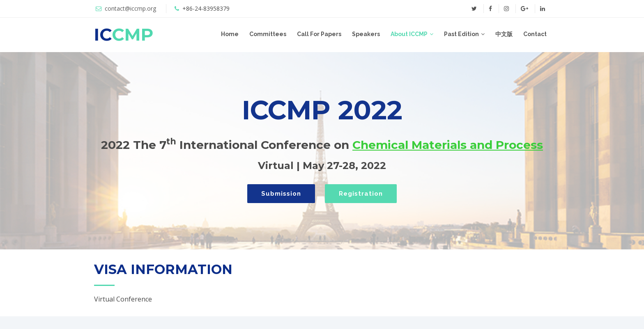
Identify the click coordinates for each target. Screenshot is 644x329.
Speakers (366, 34)
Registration (361, 194)
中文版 (504, 34)
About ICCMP (409, 34)
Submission (281, 194)
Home (230, 34)
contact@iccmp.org (130, 8)
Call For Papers (319, 34)
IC (124, 34)
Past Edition (461, 34)
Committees (268, 34)
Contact (535, 34)
